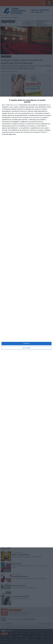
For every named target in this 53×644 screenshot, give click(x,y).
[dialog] (26, 322)
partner (16, 105)
